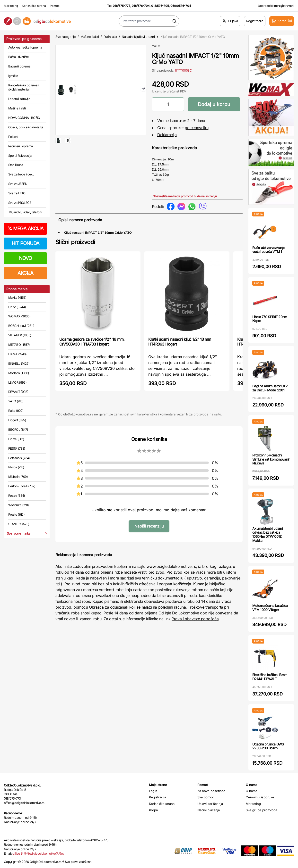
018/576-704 (141, 6)
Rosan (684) (17, 496)
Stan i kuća (16, 165)
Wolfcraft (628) (18, 505)
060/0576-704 (181, 6)
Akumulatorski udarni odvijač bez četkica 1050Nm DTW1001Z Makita (267, 534)
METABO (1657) (19, 345)
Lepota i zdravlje (19, 99)
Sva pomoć (206, 797)
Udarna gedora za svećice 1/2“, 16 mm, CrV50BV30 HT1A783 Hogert (92, 342)
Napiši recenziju (149, 526)
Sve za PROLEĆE (20, 203)
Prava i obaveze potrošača (195, 619)
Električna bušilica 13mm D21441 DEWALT (270, 677)
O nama (251, 791)
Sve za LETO (17, 193)
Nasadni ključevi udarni (138, 37)
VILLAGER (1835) (20, 335)
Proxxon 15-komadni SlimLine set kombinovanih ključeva (271, 459)
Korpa (153, 810)
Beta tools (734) (19, 458)
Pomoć (55, 6)
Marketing (11, 6)
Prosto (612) (16, 514)
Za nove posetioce (211, 791)
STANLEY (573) (19, 524)
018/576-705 (160, 6)
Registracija (158, 797)
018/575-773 (122, 6)
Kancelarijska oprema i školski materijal (23, 87)
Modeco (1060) (19, 373)
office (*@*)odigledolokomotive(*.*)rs (38, 853)
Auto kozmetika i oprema (25, 47)
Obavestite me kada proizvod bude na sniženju (185, 196)
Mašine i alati (17, 108)
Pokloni (13, 137)
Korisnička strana (34, 6)
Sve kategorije (66, 37)
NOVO (25, 258)
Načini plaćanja (209, 810)
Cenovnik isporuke (260, 797)
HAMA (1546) (18, 354)
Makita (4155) (17, 298)
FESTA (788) (17, 448)
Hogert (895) (17, 420)
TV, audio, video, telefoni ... (27, 212)
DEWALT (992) (18, 392)
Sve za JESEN (18, 184)
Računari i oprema (20, 146)
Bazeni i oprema (19, 66)
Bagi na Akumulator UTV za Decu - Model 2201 (270, 388)
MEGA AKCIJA (25, 229)
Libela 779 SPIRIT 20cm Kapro (270, 319)
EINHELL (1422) (19, 364)
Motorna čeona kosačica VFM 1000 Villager (270, 608)
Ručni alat (110, 37)
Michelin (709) (18, 477)
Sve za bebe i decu (21, 174)
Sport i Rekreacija (20, 156)
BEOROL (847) (18, 430)
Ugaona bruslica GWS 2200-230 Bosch (268, 746)
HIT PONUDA (26, 243)
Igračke (13, 76)
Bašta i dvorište (19, 57)
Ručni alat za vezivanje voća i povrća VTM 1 (269, 250)
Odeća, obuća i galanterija (26, 127)
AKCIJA (25, 273)
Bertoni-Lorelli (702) (22, 486)
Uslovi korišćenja (210, 804)
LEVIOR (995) (17, 382)
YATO (156, 46)
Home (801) (16, 439)
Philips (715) (16, 467)
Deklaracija (167, 135)
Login (153, 791)
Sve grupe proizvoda (261, 810)
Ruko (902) (16, 411)
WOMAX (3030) (19, 316)
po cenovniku (197, 128)
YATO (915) (16, 401)
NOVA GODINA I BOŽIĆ (24, 118)
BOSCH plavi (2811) (21, 326)
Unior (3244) (17, 307)
